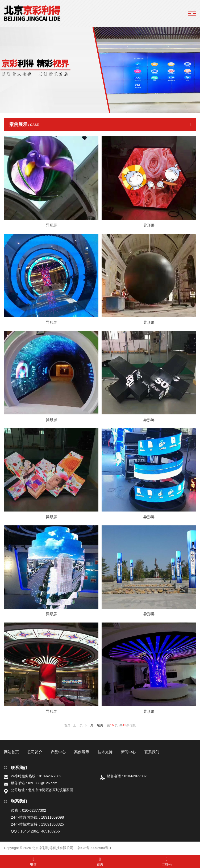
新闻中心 (128, 752)
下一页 (89, 725)
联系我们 (152, 752)
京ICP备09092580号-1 (94, 848)
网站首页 (11, 752)
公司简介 (35, 752)
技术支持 (105, 752)
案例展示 (82, 752)
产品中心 (58, 752)
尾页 (100, 725)
